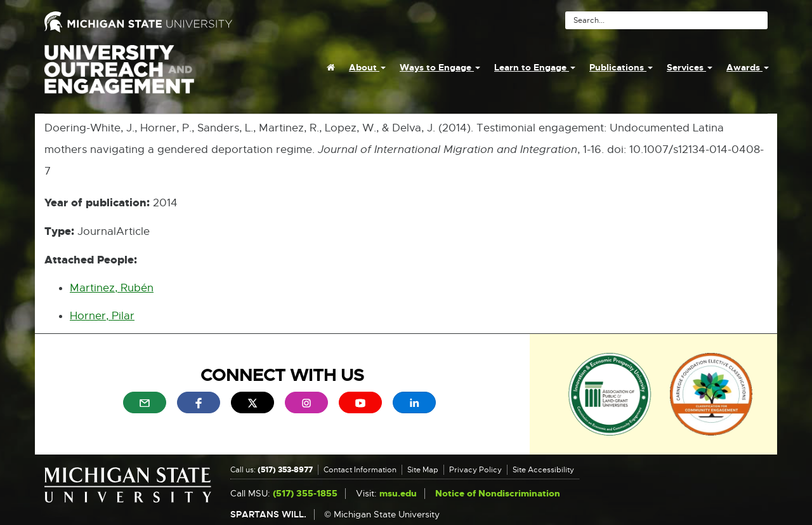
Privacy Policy (475, 470)
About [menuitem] (367, 67)
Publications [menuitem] (621, 67)
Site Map (423, 470)
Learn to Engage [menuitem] (535, 67)
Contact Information (360, 470)
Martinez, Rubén (112, 288)
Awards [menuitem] (748, 67)
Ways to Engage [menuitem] (440, 67)
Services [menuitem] (690, 67)
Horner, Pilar (102, 316)
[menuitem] (331, 67)
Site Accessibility (543, 470)
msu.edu (398, 494)
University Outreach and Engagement (119, 76)
